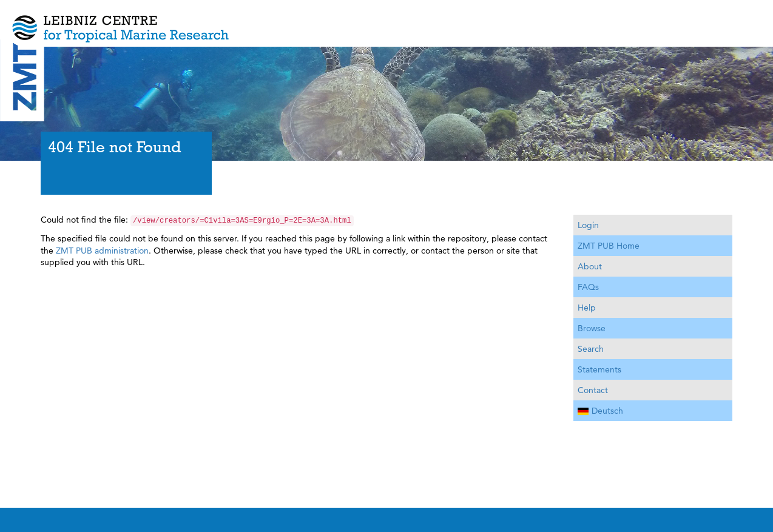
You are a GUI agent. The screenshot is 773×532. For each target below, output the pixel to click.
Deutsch (600, 411)
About (590, 266)
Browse (592, 328)
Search (591, 349)
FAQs (588, 287)
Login (588, 225)
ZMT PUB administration (102, 251)
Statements (599, 369)
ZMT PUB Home (609, 246)
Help (587, 308)
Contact (593, 390)
